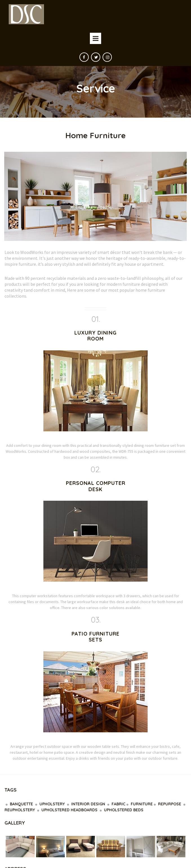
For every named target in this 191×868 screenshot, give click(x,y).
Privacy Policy (82, 856)
